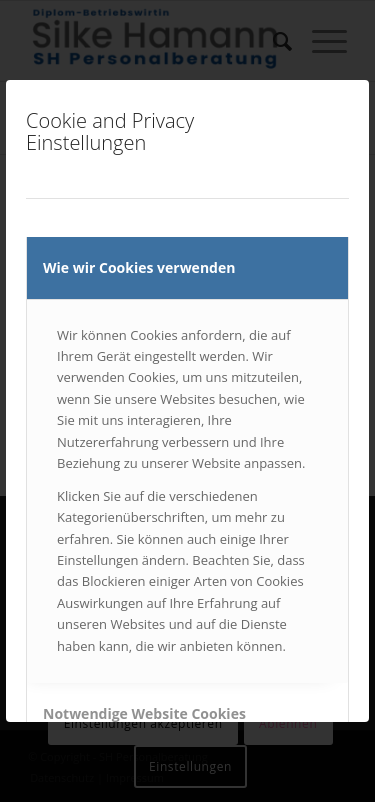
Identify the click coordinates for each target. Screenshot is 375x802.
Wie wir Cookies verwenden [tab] (139, 267)
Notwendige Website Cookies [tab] (144, 713)
